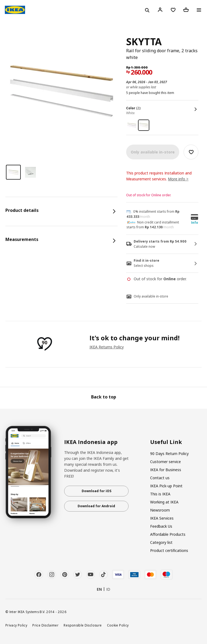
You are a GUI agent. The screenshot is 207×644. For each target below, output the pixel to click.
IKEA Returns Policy (107, 347)
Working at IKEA (164, 502)
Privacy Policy (16, 625)
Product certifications (169, 550)
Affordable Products (168, 534)
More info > (178, 179)
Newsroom (160, 510)
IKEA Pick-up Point (166, 486)
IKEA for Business (166, 470)
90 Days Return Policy (169, 454)
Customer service (165, 462)
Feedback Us (161, 526)
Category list (161, 542)
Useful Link (166, 442)
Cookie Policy (118, 625)
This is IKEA (160, 494)
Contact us (160, 478)
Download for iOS (96, 491)
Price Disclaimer (45, 625)
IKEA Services (162, 518)
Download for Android (96, 506)
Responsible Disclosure (83, 625)
